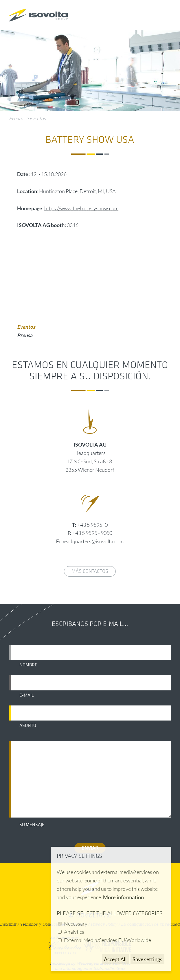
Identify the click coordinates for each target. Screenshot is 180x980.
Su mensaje (32, 825)
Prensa (25, 335)
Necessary (76, 924)
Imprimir (8, 924)
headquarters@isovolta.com (92, 541)
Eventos (17, 118)
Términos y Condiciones (43, 924)
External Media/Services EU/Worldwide (108, 940)
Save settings (147, 959)
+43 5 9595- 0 (92, 525)
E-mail (27, 695)
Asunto (28, 725)
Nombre (28, 665)
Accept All (115, 959)
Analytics (74, 932)
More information (123, 897)
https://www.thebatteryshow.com (81, 208)
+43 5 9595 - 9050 (92, 533)
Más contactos (90, 571)
